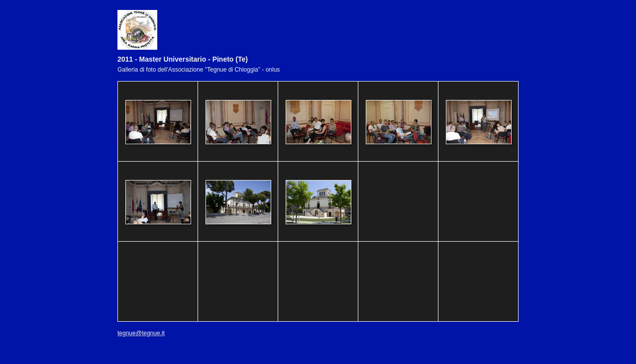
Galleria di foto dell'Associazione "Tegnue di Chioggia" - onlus (199, 70)
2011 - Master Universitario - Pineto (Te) (183, 59)
